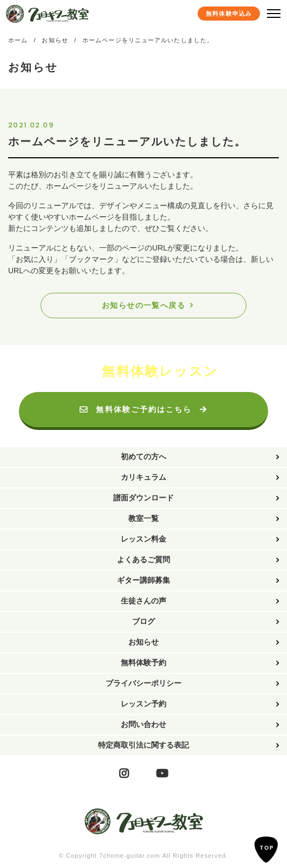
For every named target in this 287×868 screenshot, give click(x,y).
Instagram (124, 774)
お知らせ (143, 642)
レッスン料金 (143, 539)
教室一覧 (143, 518)
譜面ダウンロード (143, 498)
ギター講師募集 (143, 580)
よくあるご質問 (143, 560)
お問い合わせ (143, 724)
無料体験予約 (143, 663)
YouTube (162, 774)
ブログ (143, 621)
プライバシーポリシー (143, 683)
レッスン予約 (143, 704)
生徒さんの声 (143, 601)
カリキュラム (143, 477)
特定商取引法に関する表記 (143, 745)
